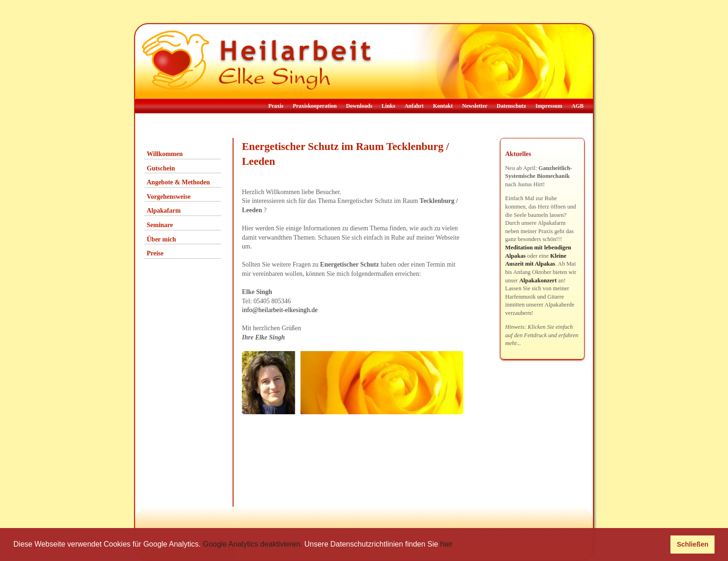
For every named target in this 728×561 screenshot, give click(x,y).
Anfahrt (414, 106)
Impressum (549, 106)
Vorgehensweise (169, 197)
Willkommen (165, 154)
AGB (578, 106)
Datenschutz (511, 106)
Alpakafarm (164, 211)
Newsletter (475, 106)
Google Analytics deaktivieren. (253, 544)
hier (446, 544)
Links (388, 106)
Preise (155, 253)
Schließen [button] (693, 544)
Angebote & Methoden (178, 182)
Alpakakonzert (538, 280)
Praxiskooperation (315, 106)
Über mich (161, 239)
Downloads (359, 106)
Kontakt (443, 106)
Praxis (276, 106)
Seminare (160, 225)
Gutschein (161, 168)
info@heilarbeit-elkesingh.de (280, 310)
